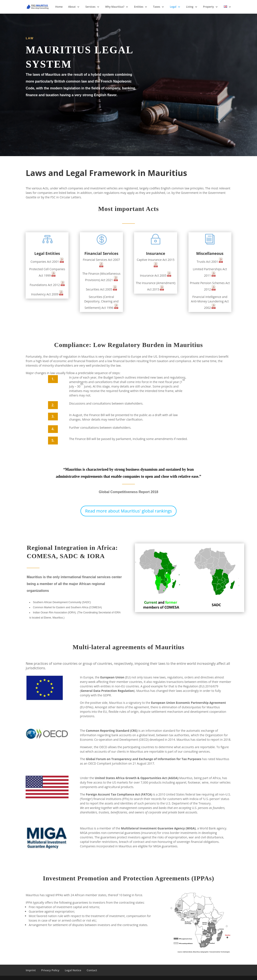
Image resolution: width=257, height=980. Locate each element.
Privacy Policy (50, 970)
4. (53, 429)
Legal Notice (73, 970)
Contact (92, 970)
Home (59, 7)
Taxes (157, 7)
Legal (173, 7)
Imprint (31, 970)
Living (190, 7)
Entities (139, 7)
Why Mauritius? (115, 7)
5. (53, 440)
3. (53, 416)
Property (208, 7)
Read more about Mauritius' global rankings (129, 511)
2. (53, 405)
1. (53, 379)
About (72, 7)
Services (90, 7)
